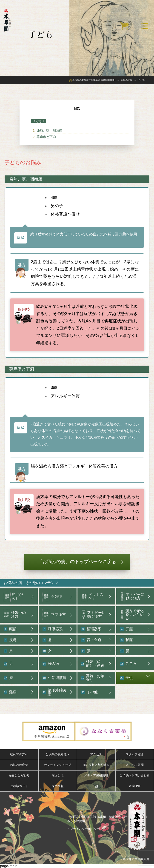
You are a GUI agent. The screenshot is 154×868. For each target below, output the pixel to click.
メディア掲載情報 (96, 775)
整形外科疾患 (54, 692)
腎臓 (126, 640)
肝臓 (126, 629)
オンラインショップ (58, 765)
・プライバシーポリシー (84, 829)
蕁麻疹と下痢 (46, 137)
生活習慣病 (54, 678)
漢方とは (58, 775)
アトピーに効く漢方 (132, 597)
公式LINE (135, 786)
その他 (89, 692)
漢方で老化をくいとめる (132, 614)
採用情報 (58, 786)
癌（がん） (13, 597)
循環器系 (91, 629)
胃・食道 (91, 640)
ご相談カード (19, 786)
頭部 (10, 629)
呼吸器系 (53, 629)
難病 (10, 692)
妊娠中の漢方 (15, 615)
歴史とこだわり (19, 775)
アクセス (96, 754)
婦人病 (51, 664)
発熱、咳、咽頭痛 (49, 130)
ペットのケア (92, 597)
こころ (128, 664)
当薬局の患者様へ (58, 754)
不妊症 (52, 597)
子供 (126, 678)
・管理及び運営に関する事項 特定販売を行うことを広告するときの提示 (107, 819)
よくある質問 (135, 765)
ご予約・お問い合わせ (135, 775)
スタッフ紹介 (135, 754)
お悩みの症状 (19, 765)
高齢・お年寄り (93, 678)
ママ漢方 (54, 615)
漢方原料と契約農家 (96, 765)
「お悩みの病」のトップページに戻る (77, 561)
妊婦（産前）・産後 (93, 663)
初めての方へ (19, 754)
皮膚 (10, 640)
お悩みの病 (13, 583)
